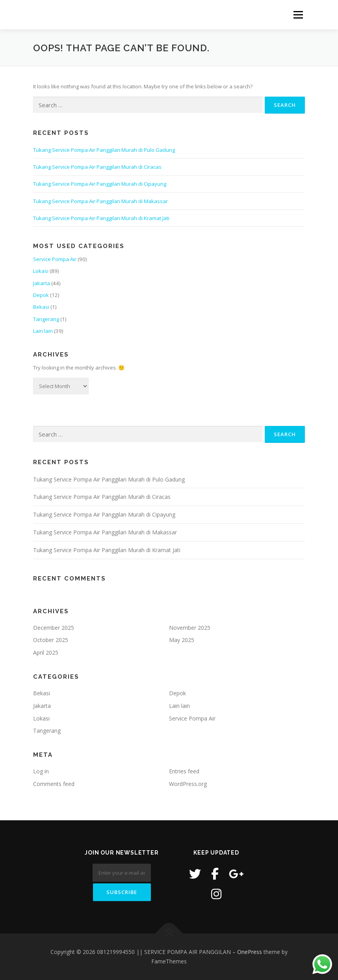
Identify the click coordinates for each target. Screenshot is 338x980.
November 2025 (190, 628)
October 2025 (51, 640)
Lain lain (43, 331)
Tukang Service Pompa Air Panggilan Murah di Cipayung (100, 184)
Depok (41, 295)
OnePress (250, 952)
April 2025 (46, 652)
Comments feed (54, 784)
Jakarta (42, 283)
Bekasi (41, 307)
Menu (298, 15)
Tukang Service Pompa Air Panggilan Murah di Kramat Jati (101, 218)
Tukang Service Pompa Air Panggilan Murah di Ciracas (97, 167)
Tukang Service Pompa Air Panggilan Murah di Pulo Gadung (104, 150)
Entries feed (184, 771)
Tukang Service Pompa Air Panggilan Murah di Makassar (100, 201)
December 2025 (54, 628)
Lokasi (41, 271)
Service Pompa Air (55, 259)
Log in (41, 771)
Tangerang (46, 319)
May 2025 (182, 640)
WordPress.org (188, 784)
